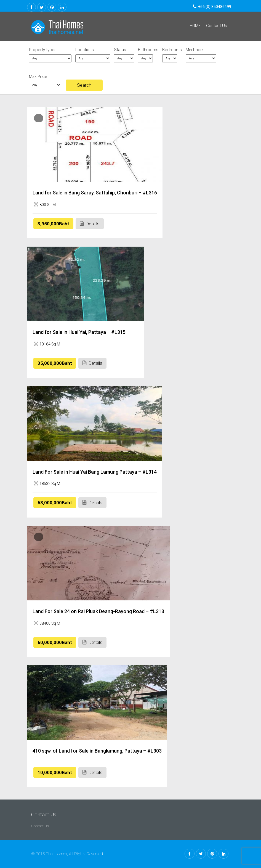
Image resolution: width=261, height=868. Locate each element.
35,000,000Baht (55, 363)
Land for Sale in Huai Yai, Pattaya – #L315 (79, 332)
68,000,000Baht (55, 503)
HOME (195, 26)
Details (90, 224)
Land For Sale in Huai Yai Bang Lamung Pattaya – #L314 (95, 472)
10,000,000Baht (55, 772)
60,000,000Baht (55, 642)
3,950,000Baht (53, 224)
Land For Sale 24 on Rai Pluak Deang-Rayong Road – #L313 (98, 611)
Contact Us (217, 26)
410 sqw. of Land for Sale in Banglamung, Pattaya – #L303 (97, 751)
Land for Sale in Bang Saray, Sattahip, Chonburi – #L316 (95, 193)
